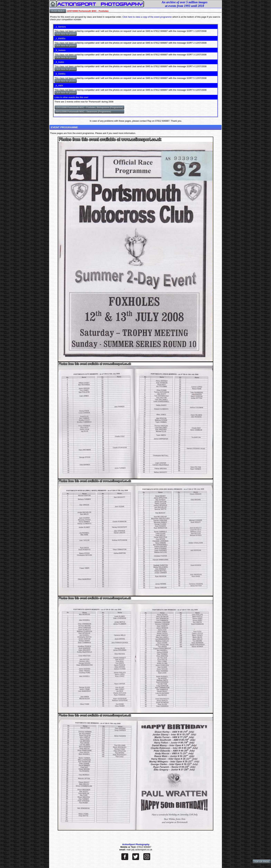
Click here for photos (66, 34)
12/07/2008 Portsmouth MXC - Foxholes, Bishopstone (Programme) (89, 107)
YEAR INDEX (58, 11)
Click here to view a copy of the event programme (147, 17)
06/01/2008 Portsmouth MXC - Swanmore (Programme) (83, 112)
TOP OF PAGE (262, 862)
